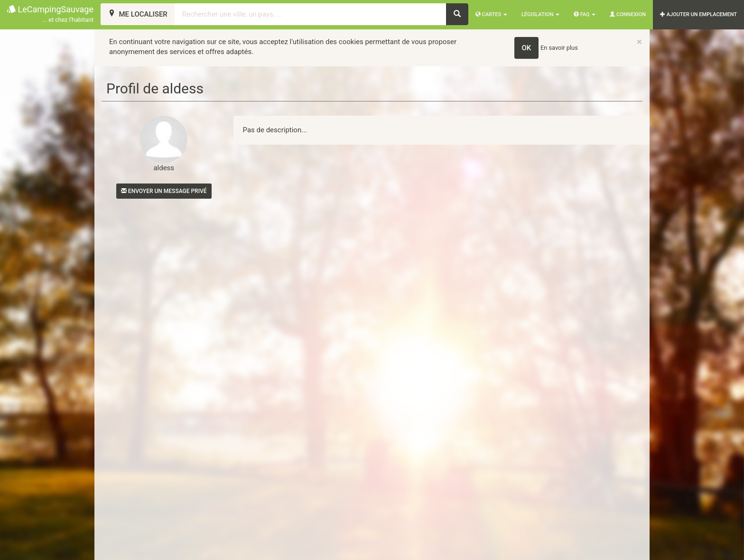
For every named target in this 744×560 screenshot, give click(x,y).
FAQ (585, 14)
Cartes (491, 14)
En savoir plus (559, 48)
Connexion (628, 14)
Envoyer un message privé (164, 191)
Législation (540, 14)
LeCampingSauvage (50, 14)
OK (527, 48)
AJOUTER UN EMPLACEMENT (698, 14)
